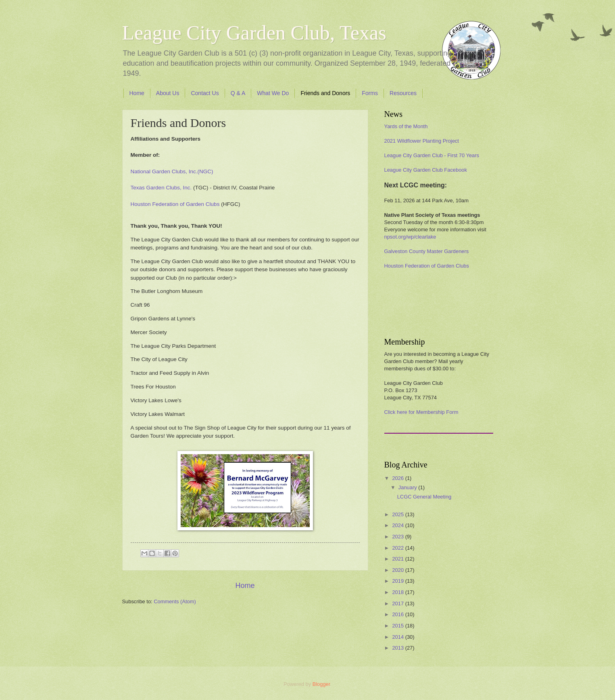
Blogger (321, 684)
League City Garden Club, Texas (254, 33)
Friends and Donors (325, 93)
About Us (168, 93)
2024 (398, 525)
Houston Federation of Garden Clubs (427, 266)
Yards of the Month (406, 126)
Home (137, 93)
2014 (398, 637)
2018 (398, 592)
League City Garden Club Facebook (426, 170)
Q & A (238, 93)
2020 (398, 570)
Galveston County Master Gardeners (427, 251)
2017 (398, 603)
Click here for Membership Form (421, 412)
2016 (398, 614)
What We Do (273, 93)
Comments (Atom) (175, 601)
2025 (398, 514)
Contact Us (205, 93)
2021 (398, 559)
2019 (398, 581)
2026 (398, 478)
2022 (398, 548)
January (408, 487)
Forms (370, 93)
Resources (403, 93)
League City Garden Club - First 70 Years (432, 155)
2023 (398, 537)
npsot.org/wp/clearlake (410, 237)
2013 (398, 648)
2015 (398, 626)
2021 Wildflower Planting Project (422, 141)
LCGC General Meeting (424, 497)
